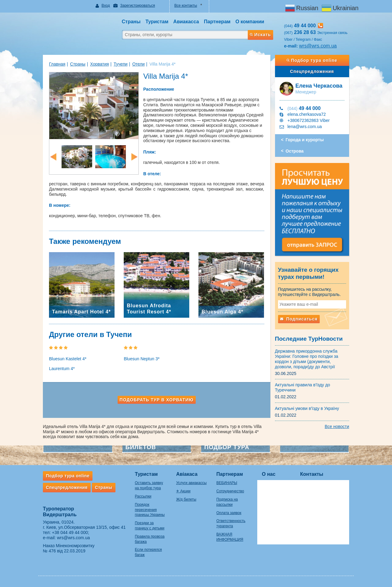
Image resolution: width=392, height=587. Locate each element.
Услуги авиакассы (191, 483)
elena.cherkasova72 (307, 114)
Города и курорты (305, 140)
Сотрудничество (230, 491)
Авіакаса (187, 474)
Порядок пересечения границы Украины (150, 510)
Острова (295, 151)
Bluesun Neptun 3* (142, 359)
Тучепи (121, 64)
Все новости (337, 426)
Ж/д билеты (186, 499)
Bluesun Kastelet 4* (68, 359)
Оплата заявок (229, 513)
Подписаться (299, 319)
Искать (260, 35)
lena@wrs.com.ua (305, 127)
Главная (57, 64)
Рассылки (143, 496)
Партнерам (230, 474)
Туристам (146, 474)
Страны (78, 64)
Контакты (312, 474)
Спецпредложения (312, 71)
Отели (138, 64)
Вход (106, 6)
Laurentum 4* (62, 369)
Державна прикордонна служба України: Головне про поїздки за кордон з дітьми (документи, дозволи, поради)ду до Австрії (307, 359)
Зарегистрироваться (137, 6)
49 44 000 (304, 108)
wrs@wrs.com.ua (318, 46)
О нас (269, 474)
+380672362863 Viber (309, 120)
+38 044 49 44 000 (70, 532)
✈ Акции (183, 491)
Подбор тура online (312, 60)
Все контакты (186, 6)
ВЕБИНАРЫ (227, 483)
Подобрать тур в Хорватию (157, 400)
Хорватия (99, 64)
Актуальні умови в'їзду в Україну (307, 408)
